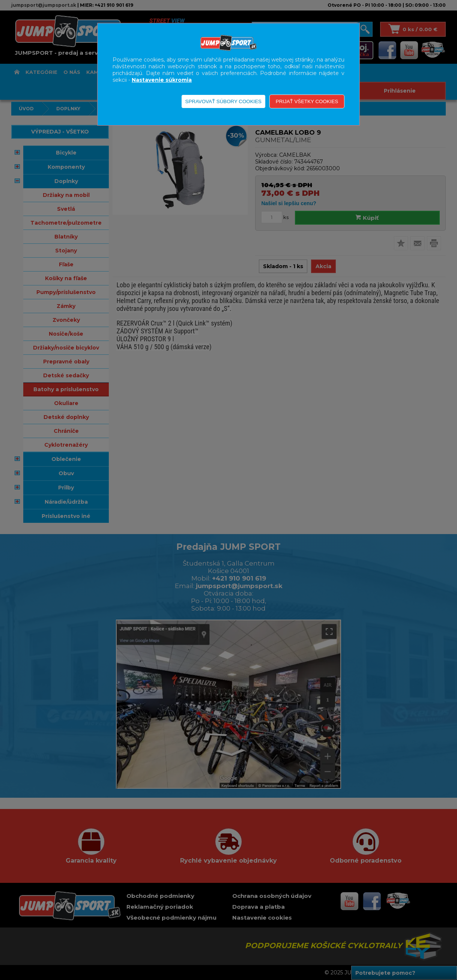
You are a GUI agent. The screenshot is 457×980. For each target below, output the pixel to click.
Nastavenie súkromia (162, 80)
